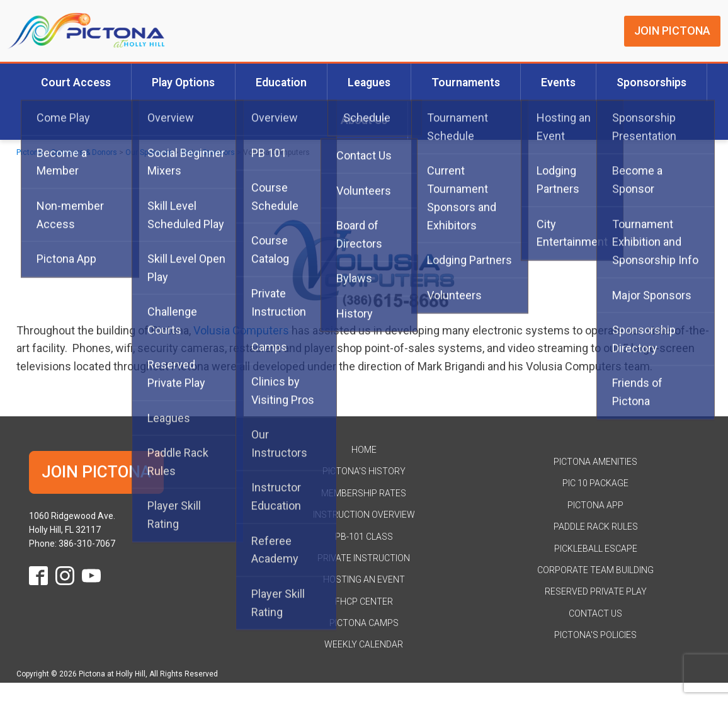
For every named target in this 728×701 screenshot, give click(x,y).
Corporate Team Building (595, 570)
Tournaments (466, 83)
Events (558, 83)
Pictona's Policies (595, 635)
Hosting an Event (364, 579)
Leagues (369, 83)
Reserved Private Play (596, 591)
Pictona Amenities (595, 462)
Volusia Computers (241, 330)
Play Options (183, 83)
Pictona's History (364, 471)
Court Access (76, 83)
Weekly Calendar (364, 644)
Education (281, 83)
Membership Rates (364, 493)
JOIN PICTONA (672, 31)
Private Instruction (364, 558)
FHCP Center (364, 601)
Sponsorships (651, 83)
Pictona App (595, 505)
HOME (364, 450)
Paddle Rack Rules (596, 527)
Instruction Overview (364, 515)
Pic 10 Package (595, 483)
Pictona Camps (364, 623)
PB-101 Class (364, 537)
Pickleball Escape (596, 549)
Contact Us (595, 613)
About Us (364, 120)
